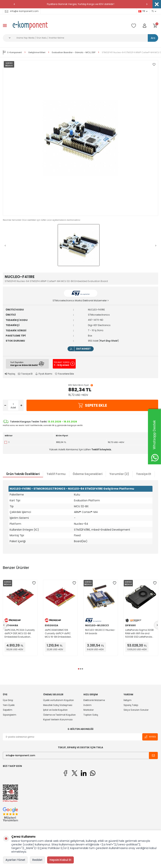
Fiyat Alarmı (44, 374)
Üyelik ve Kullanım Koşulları (58, 700)
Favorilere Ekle (64, 374)
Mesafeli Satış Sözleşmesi (58, 705)
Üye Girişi (8, 700)
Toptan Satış (91, 715)
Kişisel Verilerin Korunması (58, 720)
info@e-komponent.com (22, 11)
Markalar (89, 710)
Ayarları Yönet (15, 860)
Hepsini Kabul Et (60, 860)
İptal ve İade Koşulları (55, 710)
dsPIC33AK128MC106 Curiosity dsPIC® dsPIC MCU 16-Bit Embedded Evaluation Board (58, 633)
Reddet (37, 860)
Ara (153, 38)
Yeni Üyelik (9, 705)
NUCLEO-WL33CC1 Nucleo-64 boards (100, 632)
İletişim (128, 700)
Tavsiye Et (25, 374)
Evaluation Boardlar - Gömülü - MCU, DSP (74, 52)
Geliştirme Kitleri (37, 52)
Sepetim (8, 710)
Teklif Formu (56, 474)
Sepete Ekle (92, 405)
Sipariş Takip (131, 705)
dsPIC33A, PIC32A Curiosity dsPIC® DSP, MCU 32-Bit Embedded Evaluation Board (20, 633)
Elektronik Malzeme (94, 700)
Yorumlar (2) (119, 474)
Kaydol (150, 737)
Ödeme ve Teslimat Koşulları (59, 715)
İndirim (87, 705)
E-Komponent (12, 52)
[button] (14, 4)
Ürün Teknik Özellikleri (23, 474)
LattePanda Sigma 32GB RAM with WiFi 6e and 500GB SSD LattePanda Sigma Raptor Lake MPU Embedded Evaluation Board (139, 633)
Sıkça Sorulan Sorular (136, 710)
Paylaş (10, 374)
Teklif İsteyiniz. (102, 449)
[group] (80, 138)
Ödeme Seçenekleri (87, 474)
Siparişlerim (10, 715)
